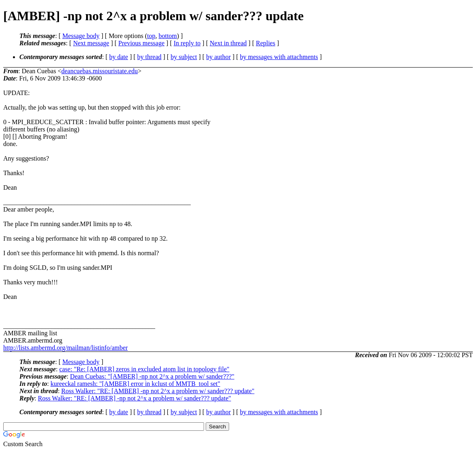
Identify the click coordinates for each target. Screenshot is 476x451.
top (151, 36)
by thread (150, 57)
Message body (81, 36)
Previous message (141, 43)
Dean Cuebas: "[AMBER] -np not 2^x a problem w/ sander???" (152, 376)
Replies (265, 43)
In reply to (187, 43)
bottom (167, 36)
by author (218, 57)
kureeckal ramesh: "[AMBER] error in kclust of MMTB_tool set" (135, 384)
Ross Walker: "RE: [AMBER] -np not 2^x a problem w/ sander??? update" (158, 391)
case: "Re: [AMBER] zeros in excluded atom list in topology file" (144, 369)
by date (119, 57)
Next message (91, 43)
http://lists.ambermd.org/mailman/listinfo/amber (65, 348)
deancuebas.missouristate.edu (100, 71)
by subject (184, 57)
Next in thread (228, 43)
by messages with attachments (279, 57)
